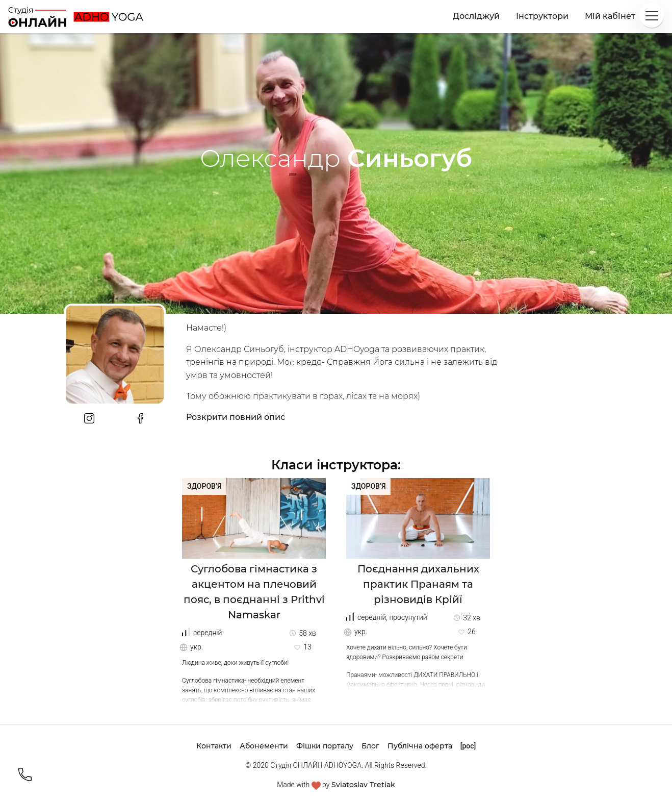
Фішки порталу (325, 746)
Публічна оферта (420, 746)
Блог (370, 746)
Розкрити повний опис (236, 417)
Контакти (214, 746)
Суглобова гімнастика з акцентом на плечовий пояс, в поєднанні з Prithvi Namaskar (254, 592)
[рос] (468, 746)
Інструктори (542, 16)
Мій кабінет (610, 16)
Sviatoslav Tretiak (363, 785)
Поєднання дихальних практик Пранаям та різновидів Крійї (418, 584)
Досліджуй (476, 16)
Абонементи (264, 746)
